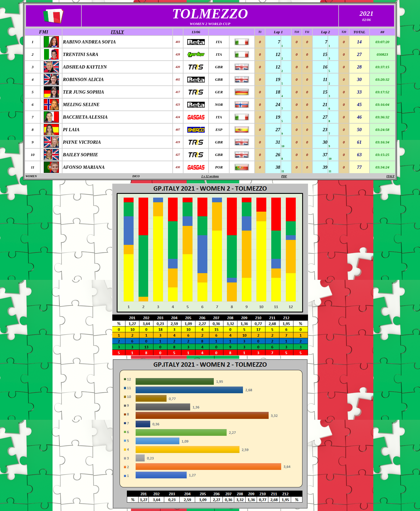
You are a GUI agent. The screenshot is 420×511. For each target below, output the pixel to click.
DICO (136, 176)
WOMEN (31, 176)
